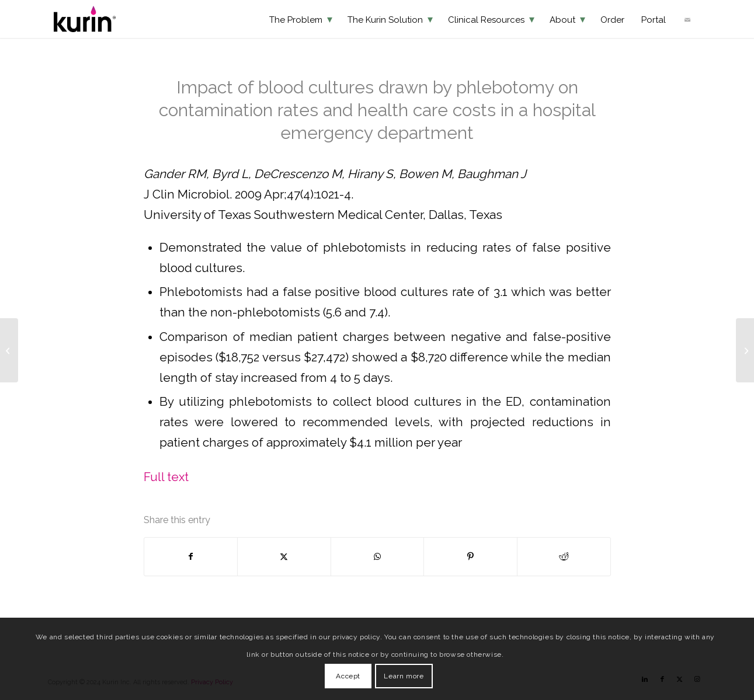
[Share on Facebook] (191, 557)
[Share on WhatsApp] (378, 557)
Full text (166, 477)
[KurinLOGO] (84, 19)
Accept (348, 676)
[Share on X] (284, 557)
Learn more (404, 676)
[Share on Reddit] (564, 557)
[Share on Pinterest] (470, 557)
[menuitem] (301, 19)
